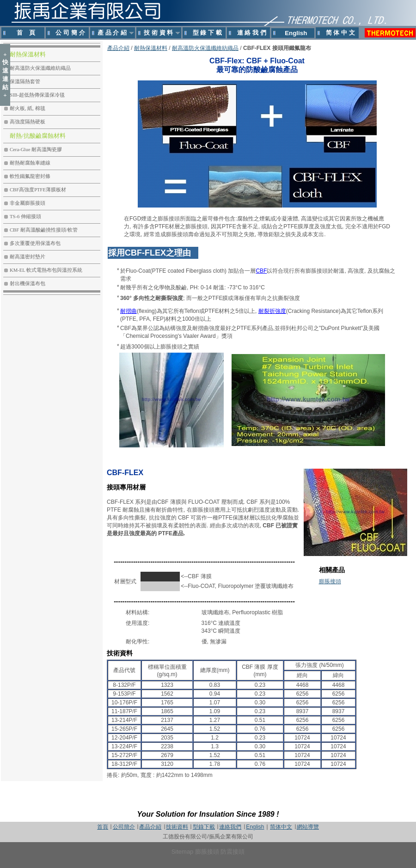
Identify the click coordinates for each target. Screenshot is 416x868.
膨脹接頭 (330, 581)
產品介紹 (118, 48)
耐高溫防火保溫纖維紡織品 (205, 48)
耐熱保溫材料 (151, 48)
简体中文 (281, 827)
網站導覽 (308, 827)
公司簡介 (124, 827)
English (255, 827)
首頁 (103, 827)
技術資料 (177, 827)
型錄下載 (204, 827)
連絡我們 (230, 827)
